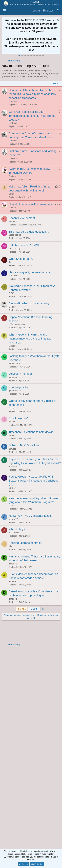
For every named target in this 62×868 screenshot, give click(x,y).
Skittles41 (13, 221)
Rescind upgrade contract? (25, 543)
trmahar (12, 422)
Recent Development (22, 218)
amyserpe (13, 377)
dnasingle (13, 564)
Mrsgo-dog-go (15, 235)
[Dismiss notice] (57, 20)
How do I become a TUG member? (31, 204)
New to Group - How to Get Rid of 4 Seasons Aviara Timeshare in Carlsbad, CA (33, 481)
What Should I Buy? (21, 259)
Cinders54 (13, 307)
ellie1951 (13, 346)
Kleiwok (12, 435)
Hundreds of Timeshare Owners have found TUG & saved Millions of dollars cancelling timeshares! (32, 94)
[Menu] (5, 11)
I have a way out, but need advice (30, 272)
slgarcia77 (13, 519)
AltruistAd (13, 581)
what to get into (18, 387)
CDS (11, 506)
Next (34, 609)
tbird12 (12, 546)
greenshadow (15, 391)
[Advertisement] (31, 748)
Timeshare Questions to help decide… (32, 432)
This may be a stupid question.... (29, 232)
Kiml (10, 262)
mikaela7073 (14, 363)
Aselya (12, 408)
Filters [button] (55, 83)
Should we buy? (19, 418)
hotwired (12, 449)
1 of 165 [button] (22, 609)
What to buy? (17, 529)
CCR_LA (12, 488)
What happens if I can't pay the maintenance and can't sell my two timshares (30, 339)
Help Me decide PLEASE (24, 245)
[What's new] (58, 11)
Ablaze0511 (14, 533)
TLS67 (11, 293)
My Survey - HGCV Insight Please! (30, 516)
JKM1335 (13, 276)
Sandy (12, 194)
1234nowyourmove (17, 324)
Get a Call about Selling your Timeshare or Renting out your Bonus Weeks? (32, 116)
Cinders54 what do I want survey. (29, 303)
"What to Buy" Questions (24, 445)
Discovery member (20, 374)
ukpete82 (13, 467)
